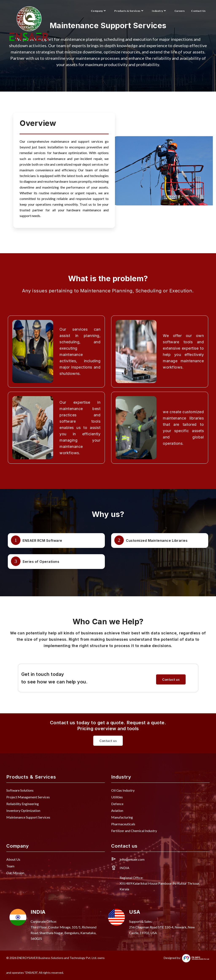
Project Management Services (28, 797)
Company (99, 11)
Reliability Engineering (23, 804)
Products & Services (129, 11)
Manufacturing (122, 817)
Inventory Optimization (23, 810)
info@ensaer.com (132, 859)
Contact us (171, 679)
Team (10, 866)
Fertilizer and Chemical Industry (134, 831)
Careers (180, 11)
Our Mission (15, 873)
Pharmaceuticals (123, 824)
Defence (117, 804)
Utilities (117, 797)
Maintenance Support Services (28, 817)
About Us (13, 859)
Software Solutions (20, 790)
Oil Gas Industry (123, 790)
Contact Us (198, 11)
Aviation (117, 810)
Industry (159, 11)
